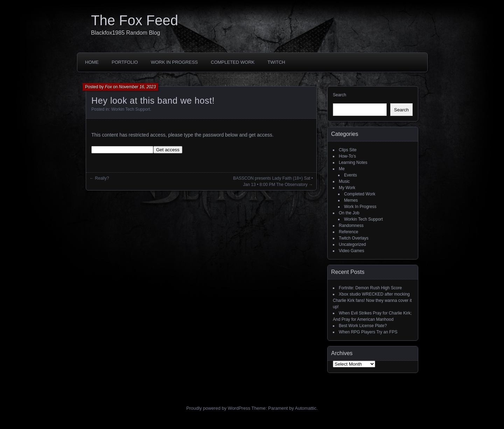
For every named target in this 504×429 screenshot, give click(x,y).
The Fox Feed (135, 20)
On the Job (349, 213)
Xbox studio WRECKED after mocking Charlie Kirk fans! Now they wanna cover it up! (372, 300)
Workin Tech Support (131, 109)
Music (344, 181)
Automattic (306, 408)
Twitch (276, 62)
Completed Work (233, 62)
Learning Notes (353, 162)
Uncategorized (352, 244)
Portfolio (125, 62)
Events (351, 175)
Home (92, 62)
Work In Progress (174, 62)
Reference (348, 232)
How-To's (347, 156)
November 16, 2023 (137, 87)
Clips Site (348, 150)
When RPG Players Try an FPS (368, 332)
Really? (102, 178)
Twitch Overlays (354, 238)
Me (342, 169)
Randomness (351, 226)
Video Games (352, 251)
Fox (108, 87)
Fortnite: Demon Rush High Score (370, 288)
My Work (347, 188)
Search (339, 95)
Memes (351, 200)
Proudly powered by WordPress (218, 408)
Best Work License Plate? (363, 326)
